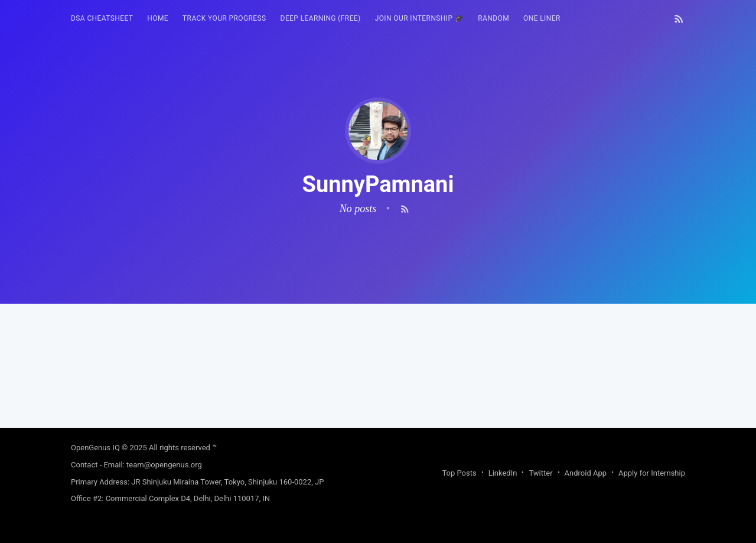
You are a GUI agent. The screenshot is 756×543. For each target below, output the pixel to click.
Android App (586, 473)
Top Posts (459, 473)
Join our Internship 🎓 (420, 18)
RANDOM (493, 18)
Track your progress (224, 18)
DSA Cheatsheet (102, 18)
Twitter (540, 473)
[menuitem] (102, 19)
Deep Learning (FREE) (321, 18)
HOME (158, 18)
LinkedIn (503, 473)
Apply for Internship (652, 473)
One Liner (542, 18)
